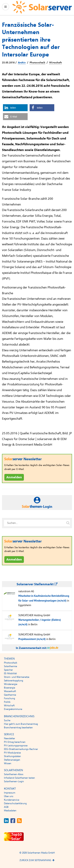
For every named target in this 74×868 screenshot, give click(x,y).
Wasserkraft (10, 691)
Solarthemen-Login (14, 781)
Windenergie (11, 684)
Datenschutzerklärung (15, 803)
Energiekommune (13, 709)
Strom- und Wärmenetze (17, 677)
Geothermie (10, 695)
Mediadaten (10, 811)
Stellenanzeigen (12, 760)
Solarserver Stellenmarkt (37, 584)
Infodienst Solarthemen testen (19, 778)
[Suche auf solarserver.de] (68, 523)
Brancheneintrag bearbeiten (18, 728)
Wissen (8, 763)
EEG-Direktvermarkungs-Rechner (21, 749)
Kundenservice (12, 800)
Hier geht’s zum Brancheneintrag (21, 724)
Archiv (22, 63)
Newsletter (9, 738)
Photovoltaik (37, 63)
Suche (7, 720)
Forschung (9, 698)
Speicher (8, 670)
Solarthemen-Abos (14, 774)
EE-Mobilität (10, 673)
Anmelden (14, 477)
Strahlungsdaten (12, 756)
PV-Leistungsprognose (16, 746)
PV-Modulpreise (12, 753)
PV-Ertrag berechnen (15, 742)
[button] (15, 108)
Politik (7, 702)
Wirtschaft (55, 63)
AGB (6, 807)
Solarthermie (10, 666)
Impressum (10, 793)
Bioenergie (9, 688)
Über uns (9, 796)
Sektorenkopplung (14, 681)
